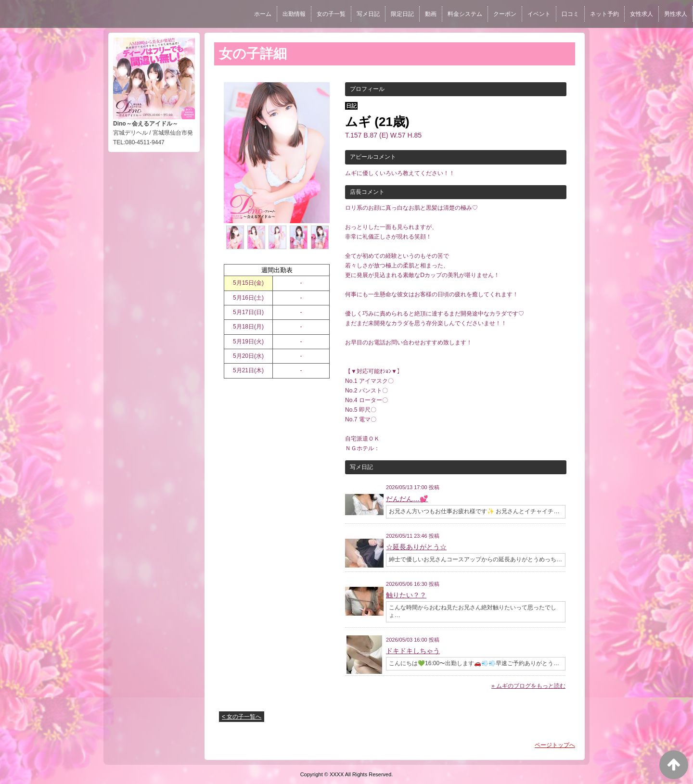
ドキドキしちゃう (413, 651)
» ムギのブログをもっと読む (528, 686)
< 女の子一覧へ (242, 717)
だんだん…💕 (407, 499)
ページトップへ (555, 745)
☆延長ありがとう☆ (416, 547)
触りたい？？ (406, 595)
